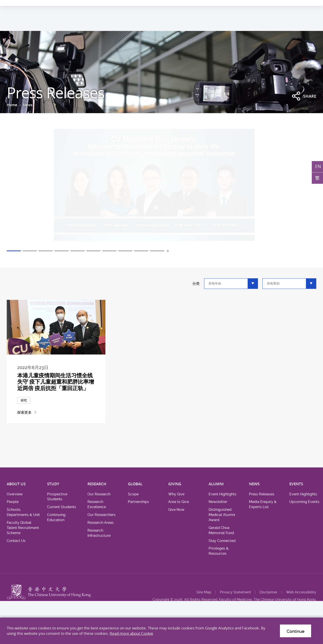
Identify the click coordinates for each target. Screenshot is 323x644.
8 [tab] (125, 251)
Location (293, 3)
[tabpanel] (161, 189)
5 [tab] (77, 251)
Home (12, 105)
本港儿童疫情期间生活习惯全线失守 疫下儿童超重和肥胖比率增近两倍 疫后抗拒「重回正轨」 (56, 382)
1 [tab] (14, 251)
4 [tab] (62, 251)
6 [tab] (93, 251)
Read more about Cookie (131, 633)
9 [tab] (141, 251)
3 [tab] (46, 251)
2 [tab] (30, 251)
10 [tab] (157, 251)
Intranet (310, 3)
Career (277, 3)
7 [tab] (109, 251)
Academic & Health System (247, 3)
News (28, 105)
